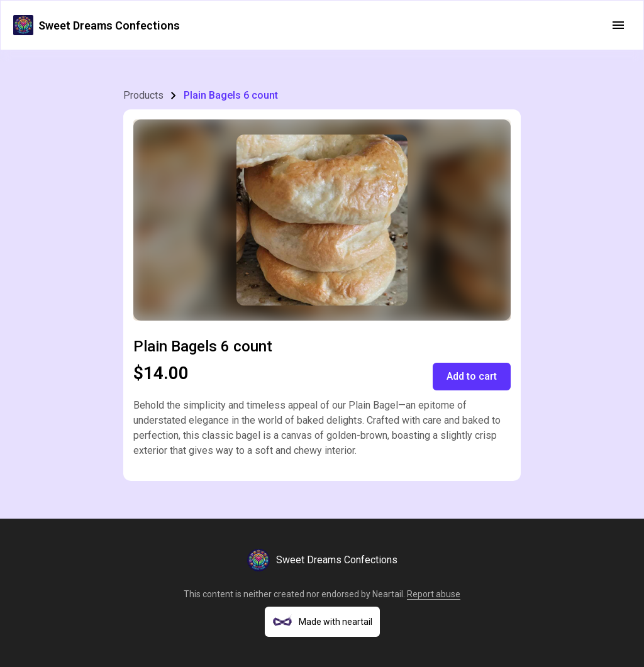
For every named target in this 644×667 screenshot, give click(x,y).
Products (143, 95)
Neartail (388, 594)
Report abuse (434, 594)
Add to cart (472, 376)
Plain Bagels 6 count (231, 95)
